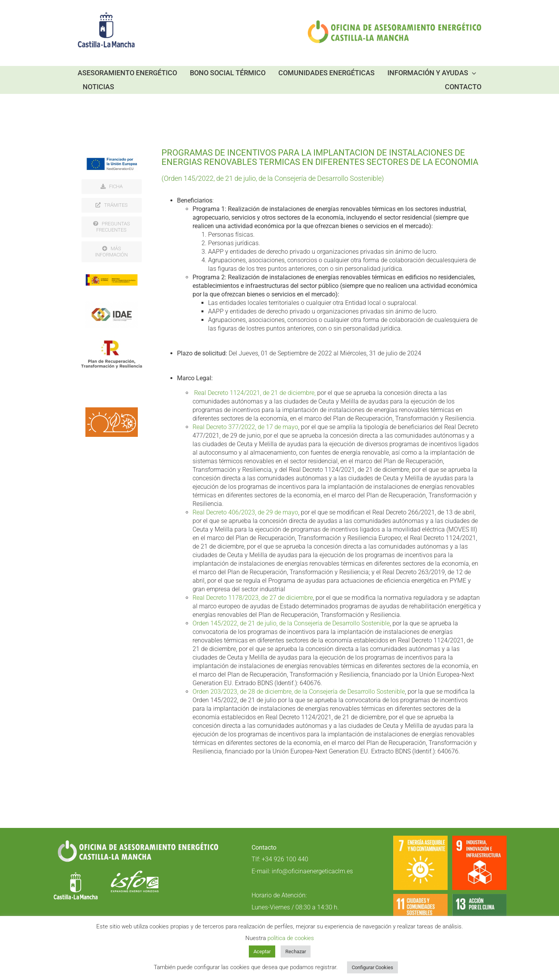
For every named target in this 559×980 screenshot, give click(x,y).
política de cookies (291, 938)
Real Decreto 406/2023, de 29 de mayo (245, 512)
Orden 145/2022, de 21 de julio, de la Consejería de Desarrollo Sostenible (291, 623)
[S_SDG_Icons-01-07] (420, 839)
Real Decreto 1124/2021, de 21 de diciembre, (255, 393)
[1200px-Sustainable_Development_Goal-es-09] (479, 839)
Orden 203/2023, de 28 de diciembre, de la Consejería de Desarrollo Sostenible (299, 692)
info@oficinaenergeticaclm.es (312, 871)
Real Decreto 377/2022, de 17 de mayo (245, 427)
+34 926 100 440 (285, 859)
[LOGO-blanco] (76, 874)
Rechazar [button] (296, 951)
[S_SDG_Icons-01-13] (479, 897)
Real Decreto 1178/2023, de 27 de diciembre (253, 598)
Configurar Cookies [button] (372, 967)
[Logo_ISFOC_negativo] (135, 874)
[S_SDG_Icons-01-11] (420, 897)
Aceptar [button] (262, 951)
